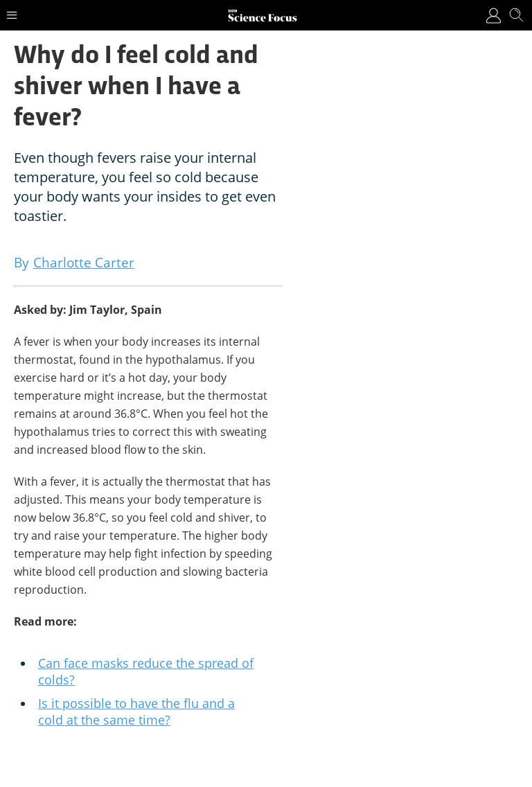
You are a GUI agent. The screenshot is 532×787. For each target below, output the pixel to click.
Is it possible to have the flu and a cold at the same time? (136, 711)
